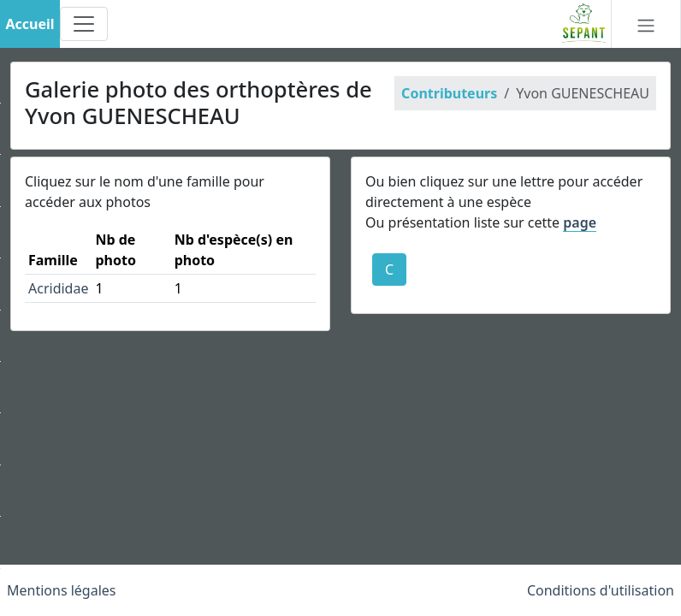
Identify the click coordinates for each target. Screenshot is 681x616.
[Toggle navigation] (84, 24)
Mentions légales (62, 590)
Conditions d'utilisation (601, 590)
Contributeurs (449, 93)
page (580, 222)
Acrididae (58, 288)
